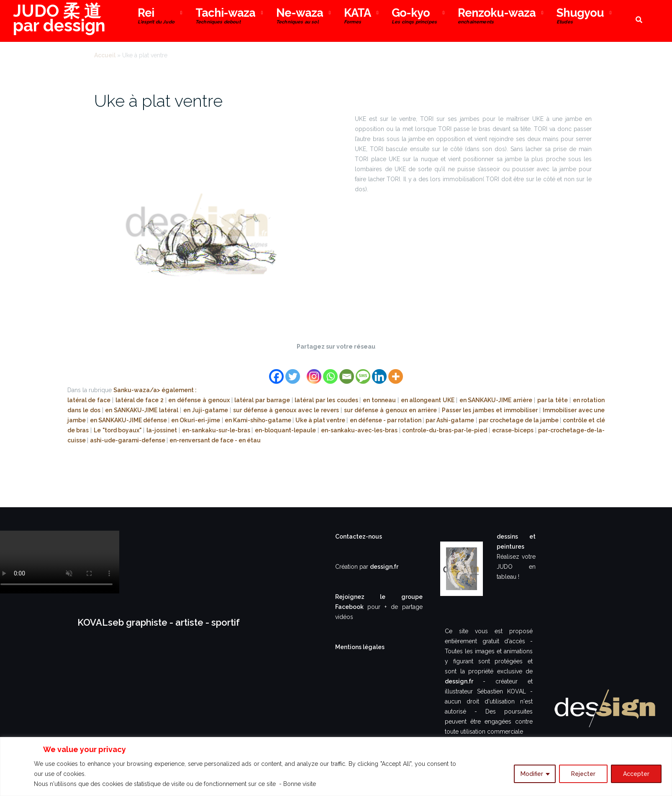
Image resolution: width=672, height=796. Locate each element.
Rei (156, 17)
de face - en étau (236, 440)
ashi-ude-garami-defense (128, 440)
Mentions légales (360, 647)
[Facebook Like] (305, 366)
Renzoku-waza (497, 17)
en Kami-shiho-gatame (259, 420)
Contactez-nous (359, 537)
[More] (396, 371)
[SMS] (363, 371)
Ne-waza (300, 17)
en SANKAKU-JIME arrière (497, 400)
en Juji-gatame (206, 410)
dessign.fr (384, 567)
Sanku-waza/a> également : (155, 390)
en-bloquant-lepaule (286, 430)
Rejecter (583, 774)
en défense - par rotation (386, 420)
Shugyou (580, 17)
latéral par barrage (263, 400)
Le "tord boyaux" (118, 430)
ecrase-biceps (514, 430)
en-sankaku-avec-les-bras (360, 430)
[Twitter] (293, 371)
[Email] (347, 371)
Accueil (105, 55)
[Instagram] (314, 371)
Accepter (636, 774)
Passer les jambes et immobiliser (491, 410)
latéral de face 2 (140, 400)
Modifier (532, 774)
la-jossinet (163, 430)
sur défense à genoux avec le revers (287, 410)
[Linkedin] (379, 371)
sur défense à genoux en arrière (391, 410)
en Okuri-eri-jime (196, 420)
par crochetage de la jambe (519, 420)
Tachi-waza (225, 17)
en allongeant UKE (428, 400)
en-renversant (190, 440)
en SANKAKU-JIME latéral (142, 410)
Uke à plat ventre (158, 101)
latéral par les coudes (327, 400)
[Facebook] (276, 371)
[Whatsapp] (330, 371)
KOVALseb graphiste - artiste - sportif (159, 622)
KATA (357, 17)
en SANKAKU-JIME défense (129, 420)
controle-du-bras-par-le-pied (445, 430)
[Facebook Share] (302, 366)
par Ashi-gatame (450, 420)
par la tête (553, 400)
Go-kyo (414, 17)
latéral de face (90, 400)
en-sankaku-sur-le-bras (217, 430)
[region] (336, 766)
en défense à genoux (200, 400)
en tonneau (380, 400)
